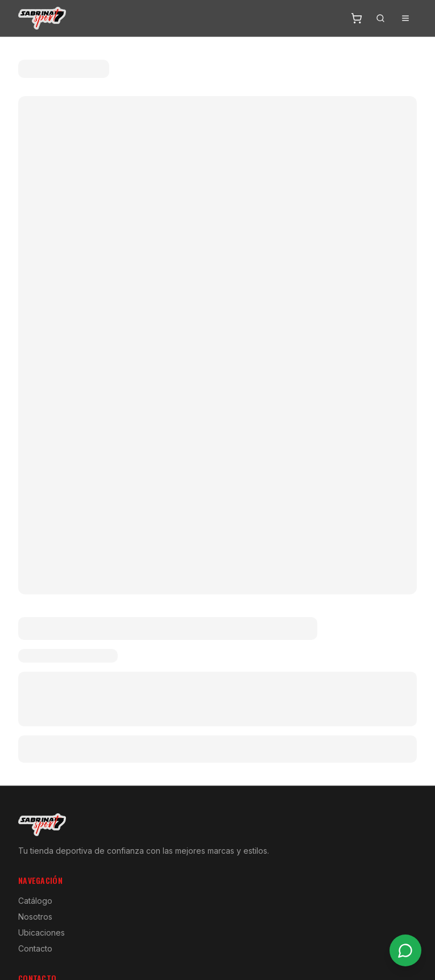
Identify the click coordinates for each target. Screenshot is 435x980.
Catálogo (35, 901)
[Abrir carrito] (357, 18)
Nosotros (35, 917)
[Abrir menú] (405, 18)
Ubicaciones (42, 933)
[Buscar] (380, 18)
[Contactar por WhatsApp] (405, 950)
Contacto (35, 948)
